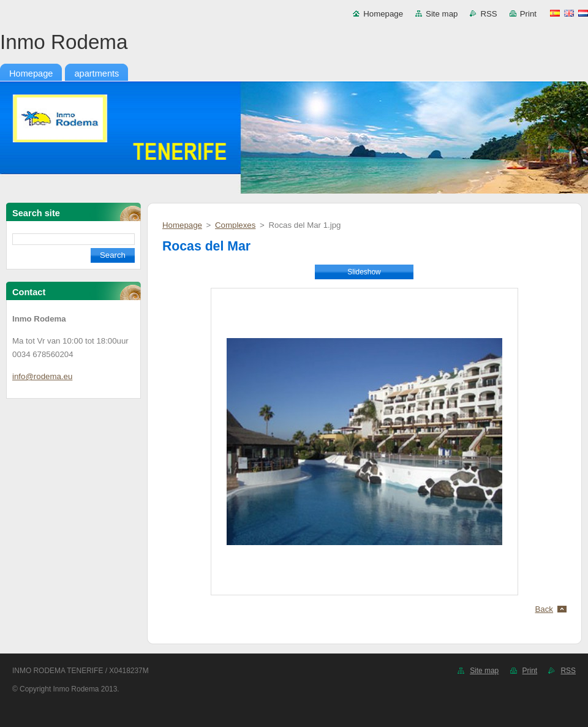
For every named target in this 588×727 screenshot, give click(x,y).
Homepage (383, 14)
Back (545, 609)
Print (528, 14)
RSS (488, 14)
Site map (442, 14)
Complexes (235, 225)
